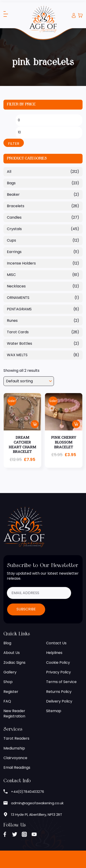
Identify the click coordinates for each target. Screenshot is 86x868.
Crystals (14, 229)
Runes (12, 321)
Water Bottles (19, 343)
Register (11, 692)
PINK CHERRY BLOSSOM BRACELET (64, 442)
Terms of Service (61, 682)
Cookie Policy (58, 663)
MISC (11, 275)
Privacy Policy (58, 672)
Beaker (13, 194)
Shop (8, 682)
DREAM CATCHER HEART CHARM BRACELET (22, 444)
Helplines (54, 653)
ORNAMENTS (18, 298)
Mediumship (14, 748)
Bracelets (16, 206)
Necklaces (16, 286)
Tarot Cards (18, 332)
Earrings (14, 252)
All (9, 172)
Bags (11, 183)
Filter (14, 144)
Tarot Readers (16, 738)
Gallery (10, 672)
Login (74, 15)
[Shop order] (29, 381)
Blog (7, 643)
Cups (11, 240)
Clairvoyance (15, 758)
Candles (14, 217)
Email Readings (17, 768)
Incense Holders (21, 263)
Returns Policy (59, 692)
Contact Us (56, 643)
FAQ (7, 701)
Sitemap (54, 711)
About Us (12, 653)
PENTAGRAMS (19, 309)
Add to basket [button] (35, 424)
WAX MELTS (17, 355)
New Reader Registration (14, 714)
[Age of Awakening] (43, 19)
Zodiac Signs (14, 663)
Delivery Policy (59, 701)
